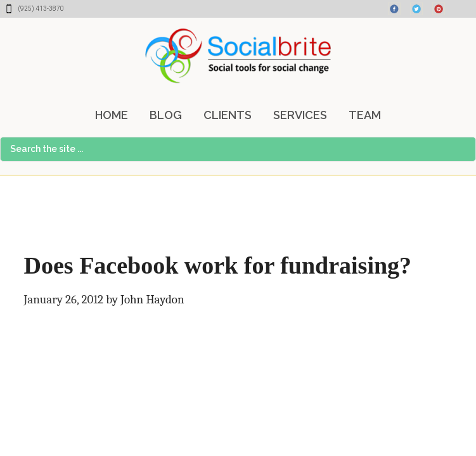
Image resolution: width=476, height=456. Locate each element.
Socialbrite (238, 56)
